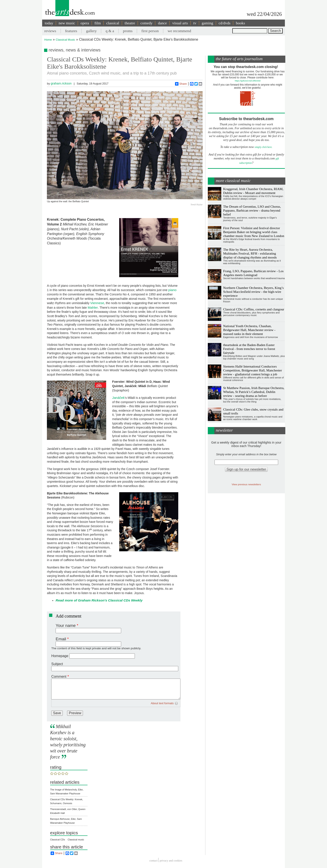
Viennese (97, 303)
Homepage (60, 656)
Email (61, 639)
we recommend (179, 31)
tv (195, 23)
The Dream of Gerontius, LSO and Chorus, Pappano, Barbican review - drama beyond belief (252, 210)
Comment (59, 677)
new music (67, 23)
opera (85, 23)
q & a (110, 31)
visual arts (180, 23)
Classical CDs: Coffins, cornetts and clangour (254, 309)
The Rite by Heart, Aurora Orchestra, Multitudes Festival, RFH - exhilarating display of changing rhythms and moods (250, 253)
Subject (57, 664)
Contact (154, 861)
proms (128, 31)
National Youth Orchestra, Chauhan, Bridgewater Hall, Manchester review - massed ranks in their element (249, 330)
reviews (50, 31)
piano (172, 290)
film (98, 23)
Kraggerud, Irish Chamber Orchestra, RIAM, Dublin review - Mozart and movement (253, 191)
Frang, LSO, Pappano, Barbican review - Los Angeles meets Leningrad (253, 273)
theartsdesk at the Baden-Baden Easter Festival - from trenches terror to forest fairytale (249, 349)
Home (48, 40)
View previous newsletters (246, 484)
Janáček (118, 398)
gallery (91, 31)
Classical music (76, 840)
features (71, 31)
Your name (66, 625)
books (240, 23)
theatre (130, 23)
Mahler (93, 307)
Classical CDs (58, 840)
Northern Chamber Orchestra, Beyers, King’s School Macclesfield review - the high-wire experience (254, 292)
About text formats (162, 703)
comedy (147, 23)
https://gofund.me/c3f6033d (248, 81)
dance (162, 23)
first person (150, 31)
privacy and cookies (171, 861)
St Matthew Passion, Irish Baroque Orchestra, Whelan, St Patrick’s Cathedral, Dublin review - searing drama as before (254, 392)
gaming (207, 23)
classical (113, 23)
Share (181, 84)
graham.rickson (61, 83)
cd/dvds (225, 23)
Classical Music (66, 40)
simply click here (263, 147)
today (49, 23)
